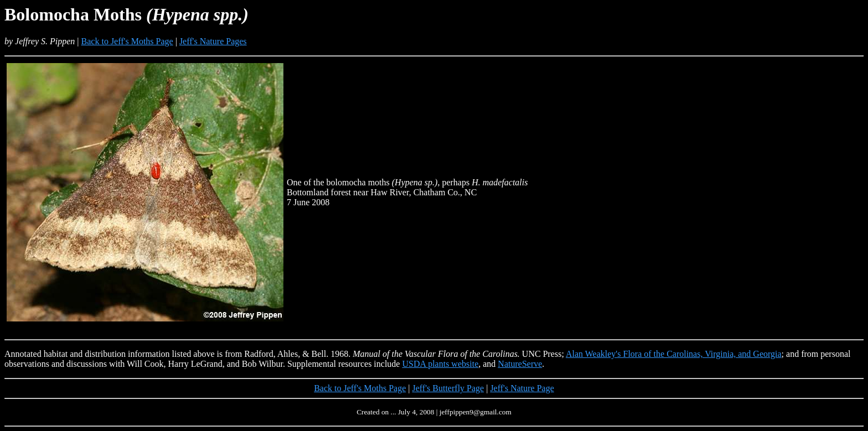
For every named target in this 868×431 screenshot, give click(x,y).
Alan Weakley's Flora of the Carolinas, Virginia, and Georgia (674, 354)
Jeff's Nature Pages (213, 41)
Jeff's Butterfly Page (448, 388)
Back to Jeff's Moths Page (127, 41)
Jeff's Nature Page (522, 388)
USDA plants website (440, 364)
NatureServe (520, 364)
